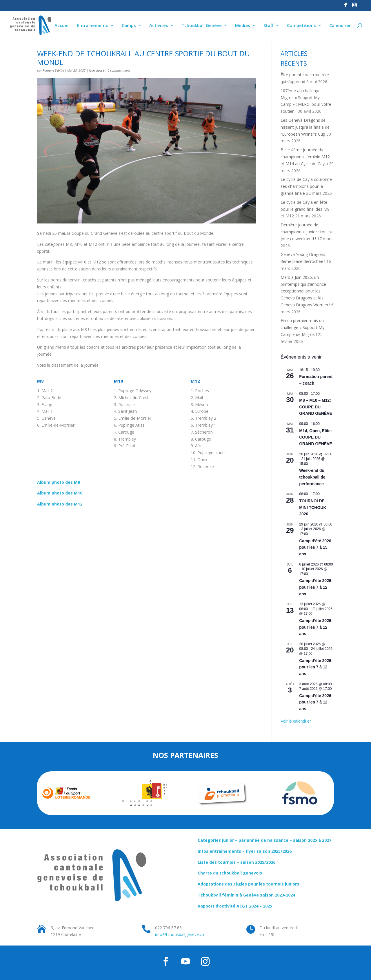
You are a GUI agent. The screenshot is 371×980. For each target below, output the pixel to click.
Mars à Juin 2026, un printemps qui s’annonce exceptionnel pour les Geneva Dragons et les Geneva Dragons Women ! (305, 291)
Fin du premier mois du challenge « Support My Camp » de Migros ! (302, 327)
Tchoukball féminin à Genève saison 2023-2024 (246, 895)
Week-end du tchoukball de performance (312, 477)
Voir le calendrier (296, 721)
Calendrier (340, 26)
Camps (129, 26)
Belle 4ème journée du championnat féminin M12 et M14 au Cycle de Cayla (305, 157)
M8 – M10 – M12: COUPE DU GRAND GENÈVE (316, 407)
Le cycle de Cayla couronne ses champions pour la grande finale (306, 186)
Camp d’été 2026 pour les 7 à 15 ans (315, 547)
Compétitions (301, 26)
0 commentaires (119, 70)
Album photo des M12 (60, 504)
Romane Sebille (53, 70)
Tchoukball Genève (202, 26)
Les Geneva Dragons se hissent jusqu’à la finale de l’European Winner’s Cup (305, 127)
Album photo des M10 (60, 493)
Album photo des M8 (59, 482)
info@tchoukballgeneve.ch (180, 934)
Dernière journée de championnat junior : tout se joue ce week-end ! (307, 232)
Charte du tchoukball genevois (230, 873)
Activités (159, 26)
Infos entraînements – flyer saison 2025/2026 (245, 851)
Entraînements (93, 26)
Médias (243, 26)
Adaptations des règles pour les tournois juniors (248, 884)
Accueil (62, 26)
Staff (269, 26)
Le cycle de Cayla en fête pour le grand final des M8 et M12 (305, 209)
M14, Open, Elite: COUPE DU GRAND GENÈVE (316, 437)
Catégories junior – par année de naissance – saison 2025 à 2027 (264, 840)
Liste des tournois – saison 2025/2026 (237, 862)
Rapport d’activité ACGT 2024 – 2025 (235, 906)
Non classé (97, 70)
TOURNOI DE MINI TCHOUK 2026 (313, 507)
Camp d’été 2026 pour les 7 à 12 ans (315, 587)
